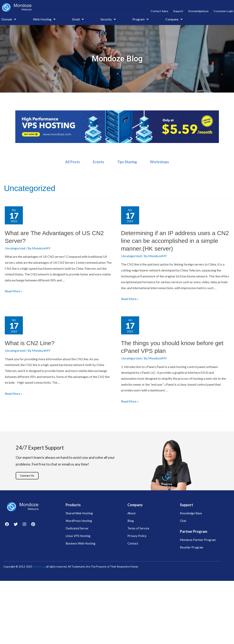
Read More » (14, 291)
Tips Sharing (127, 162)
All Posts (73, 162)
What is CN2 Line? (30, 343)
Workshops (159, 162)
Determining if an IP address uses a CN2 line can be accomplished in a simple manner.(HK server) (175, 241)
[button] (27, 476)
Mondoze (39, 567)
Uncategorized (15, 248)
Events (99, 162)
